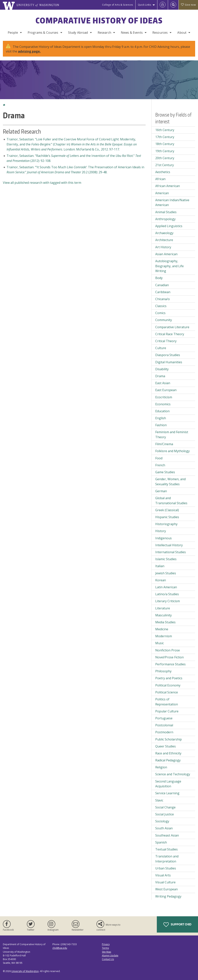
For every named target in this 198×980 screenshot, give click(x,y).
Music (160, 643)
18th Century (165, 144)
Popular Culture (167, 711)
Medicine (162, 629)
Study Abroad (78, 33)
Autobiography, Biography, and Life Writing (169, 266)
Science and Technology (173, 774)
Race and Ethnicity (168, 753)
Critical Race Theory (170, 334)
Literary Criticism (168, 601)
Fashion (161, 425)
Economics (163, 404)
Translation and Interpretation (167, 859)
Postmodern (164, 732)
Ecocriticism (164, 397)
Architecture (164, 240)
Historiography (166, 524)
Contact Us (108, 959)
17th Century (165, 137)
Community (164, 320)
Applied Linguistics (169, 226)
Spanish (161, 842)
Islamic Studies (166, 559)
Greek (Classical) (167, 510)
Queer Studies (166, 746)
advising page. (29, 51)
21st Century (165, 165)
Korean (161, 580)
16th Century (165, 130)
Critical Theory (166, 341)
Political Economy (168, 685)
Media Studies (165, 622)
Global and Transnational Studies (171, 501)
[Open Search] (173, 5)
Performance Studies (170, 664)
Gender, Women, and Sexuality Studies (170, 482)
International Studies (171, 552)
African (160, 179)
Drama (160, 376)
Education (162, 411)
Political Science (167, 692)
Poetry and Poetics (169, 678)
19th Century (165, 151)
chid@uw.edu (60, 948)
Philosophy (163, 671)
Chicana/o (163, 299)
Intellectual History (169, 545)
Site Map (107, 952)
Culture (161, 348)
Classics (161, 306)
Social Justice (165, 814)
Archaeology (164, 233)
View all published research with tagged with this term (42, 183)
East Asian (163, 383)
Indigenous (163, 538)
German (161, 491)
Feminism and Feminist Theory (172, 435)
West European (166, 889)
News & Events (132, 33)
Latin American (166, 587)
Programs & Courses (43, 33)
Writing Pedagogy (168, 896)
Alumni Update (110, 956)
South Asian (164, 828)
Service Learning (167, 793)
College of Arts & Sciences (118, 5)
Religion (161, 767)
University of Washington (25, 971)
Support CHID (177, 925)
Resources (160, 33)
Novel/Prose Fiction (169, 657)
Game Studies (165, 472)
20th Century (165, 158)
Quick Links (145, 5)
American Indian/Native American (172, 203)
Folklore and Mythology (172, 451)
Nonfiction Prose (168, 650)
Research (104, 33)
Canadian (162, 285)
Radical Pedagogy (168, 760)
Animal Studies (166, 212)
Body (159, 278)
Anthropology (165, 219)
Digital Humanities (169, 362)
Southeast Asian (167, 835)
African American (168, 186)
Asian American (166, 254)
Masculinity (163, 615)
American (162, 193)
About (182, 33)
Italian (160, 566)
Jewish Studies (166, 573)
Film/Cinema (164, 444)
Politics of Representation (167, 702)
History (161, 531)
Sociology (162, 821)
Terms (105, 948)
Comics (160, 313)
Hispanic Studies (167, 517)
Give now (188, 5)
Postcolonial (164, 725)
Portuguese (164, 718)
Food (159, 458)
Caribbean (163, 292)
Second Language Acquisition (168, 784)
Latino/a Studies (167, 594)
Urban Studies (166, 868)
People (13, 33)
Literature (163, 608)
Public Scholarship (169, 739)
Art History (163, 247)
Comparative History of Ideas (99, 21)
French (160, 465)
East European (166, 390)
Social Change (165, 807)
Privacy (106, 944)
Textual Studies (166, 849)
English (161, 418)
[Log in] (163, 5)
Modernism (164, 636)
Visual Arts (163, 875)
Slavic (159, 800)
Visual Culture (165, 882)
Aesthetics (163, 172)
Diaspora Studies (168, 355)
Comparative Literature (172, 327)
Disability (162, 369)
